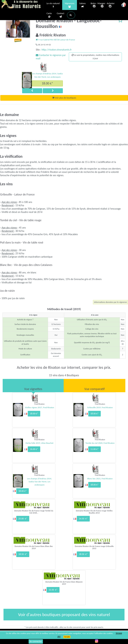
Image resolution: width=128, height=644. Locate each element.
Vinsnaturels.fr (22, 4)
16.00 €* (34, 449)
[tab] (33, 386)
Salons (83, 5)
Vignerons (70, 5)
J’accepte (67, 637)
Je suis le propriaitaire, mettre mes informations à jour (95, 57)
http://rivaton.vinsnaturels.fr (57, 50)
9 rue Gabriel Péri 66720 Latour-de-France (55, 40)
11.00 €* (95, 449)
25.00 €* (23, 519)
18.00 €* (47, 83)
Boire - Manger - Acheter (103, 5)
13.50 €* (53, 590)
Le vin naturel (53, 5)
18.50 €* (23, 554)
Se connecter (36, 641)
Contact (60, 15)
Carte (49, 15)
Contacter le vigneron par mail (51, 57)
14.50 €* (83, 519)
